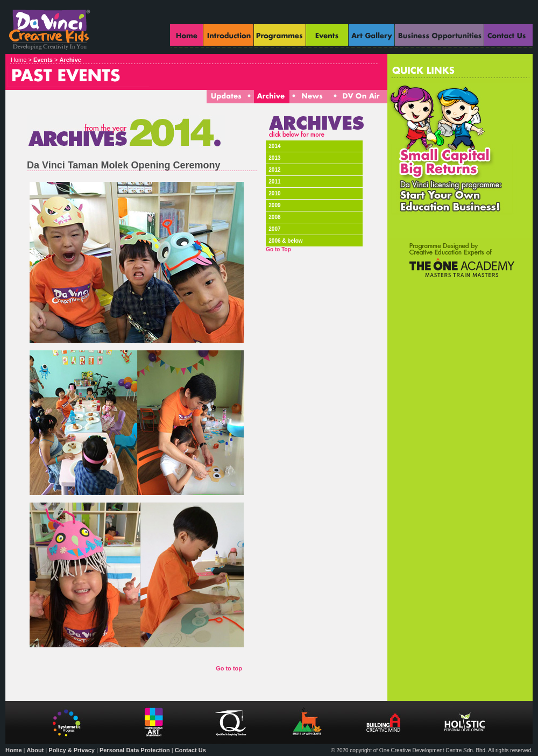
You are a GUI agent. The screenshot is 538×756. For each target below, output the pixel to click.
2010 (274, 193)
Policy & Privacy (72, 750)
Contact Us (190, 750)
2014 (274, 146)
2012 (274, 170)
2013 (274, 158)
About (36, 750)
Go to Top (278, 249)
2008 (274, 217)
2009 (274, 205)
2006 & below (285, 241)
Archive (70, 60)
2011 (274, 182)
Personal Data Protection (135, 750)
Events (43, 60)
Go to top (229, 668)
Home (14, 750)
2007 (274, 229)
